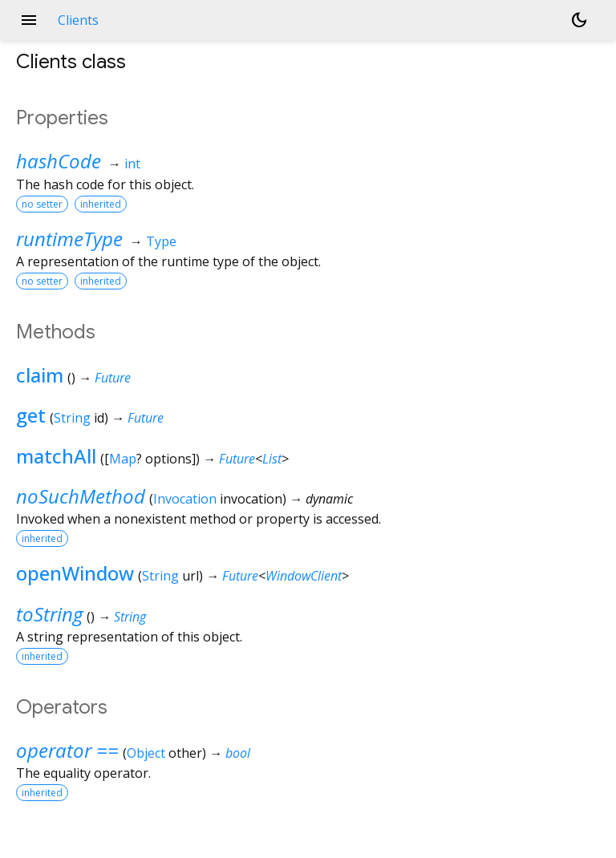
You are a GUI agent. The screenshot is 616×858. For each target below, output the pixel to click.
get (31, 415)
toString (49, 614)
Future (113, 378)
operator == (67, 750)
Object (146, 753)
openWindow (75, 573)
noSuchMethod (81, 496)
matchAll (56, 456)
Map (123, 459)
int (132, 164)
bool (238, 753)
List (272, 459)
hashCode (59, 161)
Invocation (185, 499)
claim (40, 375)
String (72, 418)
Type (161, 241)
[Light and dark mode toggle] (579, 20)
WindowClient (304, 576)
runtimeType (69, 239)
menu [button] (29, 20)
